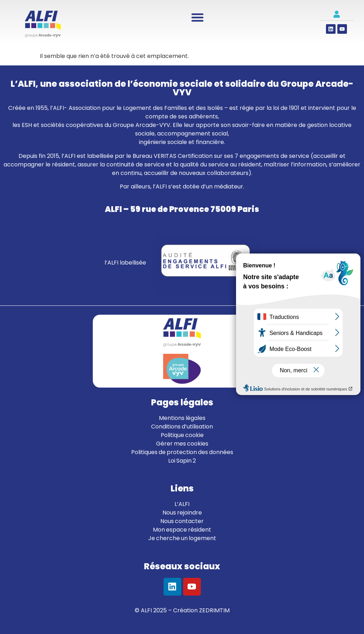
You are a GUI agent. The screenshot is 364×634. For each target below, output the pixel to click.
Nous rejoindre (182, 513)
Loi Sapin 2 (182, 461)
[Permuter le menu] (197, 17)
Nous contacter (182, 521)
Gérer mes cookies (182, 444)
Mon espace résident (182, 530)
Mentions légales (182, 418)
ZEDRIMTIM (214, 610)
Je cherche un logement (182, 538)
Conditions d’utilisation (182, 427)
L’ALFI (182, 504)
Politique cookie (182, 435)
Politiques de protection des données (182, 452)
